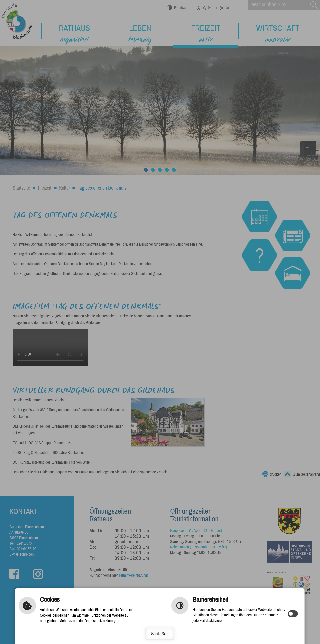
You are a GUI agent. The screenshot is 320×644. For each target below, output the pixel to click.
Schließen (160, 634)
